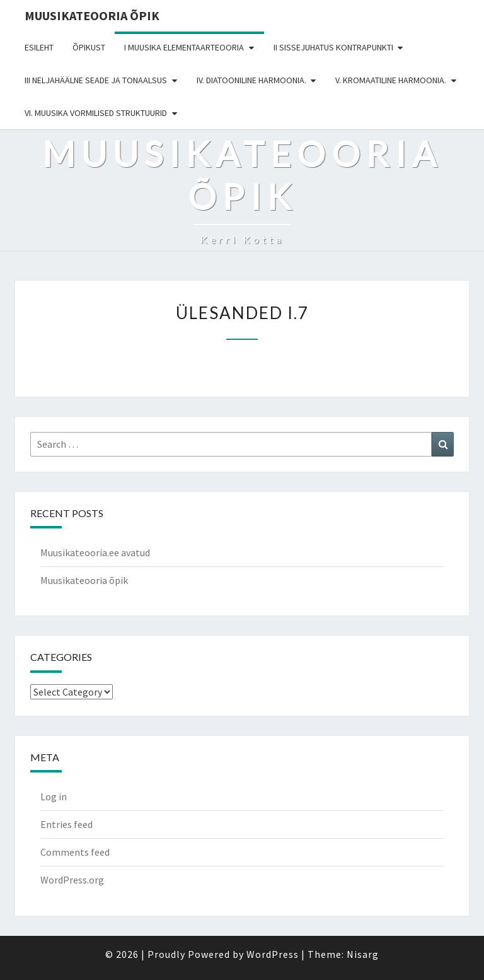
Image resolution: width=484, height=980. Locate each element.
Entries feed (66, 824)
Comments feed (75, 852)
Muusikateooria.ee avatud (95, 552)
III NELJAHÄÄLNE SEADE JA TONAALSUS (96, 80)
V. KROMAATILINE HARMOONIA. (391, 80)
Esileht (39, 47)
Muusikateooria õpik (92, 15)
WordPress (273, 954)
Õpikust (89, 47)
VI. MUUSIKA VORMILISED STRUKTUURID (96, 113)
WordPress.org (72, 880)
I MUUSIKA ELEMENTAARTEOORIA (184, 47)
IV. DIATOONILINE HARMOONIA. (251, 80)
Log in (54, 796)
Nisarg (363, 954)
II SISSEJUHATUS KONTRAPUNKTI (333, 47)
